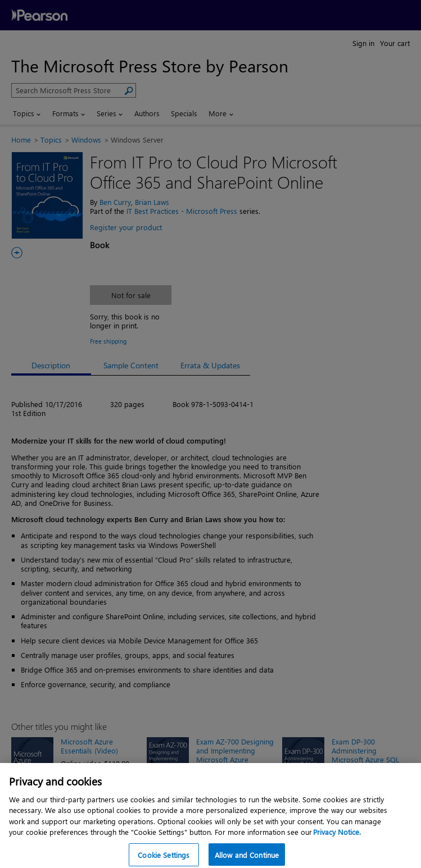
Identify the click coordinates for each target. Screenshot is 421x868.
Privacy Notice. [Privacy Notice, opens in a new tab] (337, 837)
